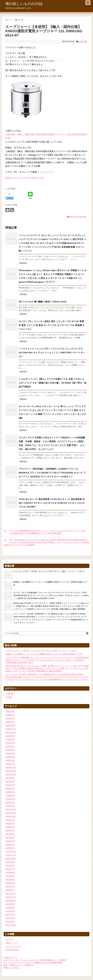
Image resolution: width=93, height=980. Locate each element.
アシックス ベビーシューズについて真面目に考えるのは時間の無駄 (33, 963)
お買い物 (82, 41)
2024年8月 (10, 781)
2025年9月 (10, 736)
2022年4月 (10, 880)
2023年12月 (11, 810)
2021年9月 (10, 904)
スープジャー (47, 172)
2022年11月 (11, 855)
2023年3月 (10, 841)
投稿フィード (11, 943)
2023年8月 (10, 824)
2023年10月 (11, 817)
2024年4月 (10, 796)
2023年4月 (10, 838)
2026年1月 (10, 722)
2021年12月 (11, 894)
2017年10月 (11, 925)
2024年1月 (10, 806)
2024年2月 (10, 803)
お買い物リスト (10, 957)
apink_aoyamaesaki (78, 217)
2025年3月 (10, 757)
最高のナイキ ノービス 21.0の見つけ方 (24, 178)
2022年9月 (10, 862)
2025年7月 (10, 743)
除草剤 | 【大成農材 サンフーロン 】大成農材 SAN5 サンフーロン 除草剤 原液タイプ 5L (44, 654)
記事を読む (23, 263)
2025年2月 (10, 760)
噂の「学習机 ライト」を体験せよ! (19, 965)
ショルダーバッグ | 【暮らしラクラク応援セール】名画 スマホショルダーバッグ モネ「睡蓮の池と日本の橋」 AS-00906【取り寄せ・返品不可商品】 (52, 383)
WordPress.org (12, 950)
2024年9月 (10, 778)
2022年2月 (10, 887)
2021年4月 (10, 922)
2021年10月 (11, 901)
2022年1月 (10, 890)
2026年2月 (10, 718)
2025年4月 (10, 753)
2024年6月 (10, 789)
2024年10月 (11, 774)
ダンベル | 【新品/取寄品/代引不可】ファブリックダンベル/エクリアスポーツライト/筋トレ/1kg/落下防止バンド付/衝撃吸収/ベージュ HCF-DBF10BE (45, 532)
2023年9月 (10, 820)
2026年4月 (10, 711)
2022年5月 (10, 876)
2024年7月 (10, 785)
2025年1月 (10, 764)
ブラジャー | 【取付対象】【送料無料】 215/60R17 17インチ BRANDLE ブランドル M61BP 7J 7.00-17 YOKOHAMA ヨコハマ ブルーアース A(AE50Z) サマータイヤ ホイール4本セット (52, 473)
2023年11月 (11, 813)
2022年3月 (10, 883)
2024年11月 (11, 771)
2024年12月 (11, 767)
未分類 (8, 697)
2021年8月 (10, 908)
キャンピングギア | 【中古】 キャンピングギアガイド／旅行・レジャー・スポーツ (49, 571)
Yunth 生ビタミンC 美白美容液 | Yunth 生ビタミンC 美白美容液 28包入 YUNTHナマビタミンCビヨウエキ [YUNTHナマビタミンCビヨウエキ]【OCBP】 (52, 503)
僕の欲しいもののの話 (24, 4)
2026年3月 (10, 715)
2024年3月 (10, 799)
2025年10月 (11, 732)
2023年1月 (10, 848)
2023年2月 (10, 845)
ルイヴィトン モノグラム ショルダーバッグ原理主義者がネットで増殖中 (35, 960)
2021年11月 (11, 897)
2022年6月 (10, 873)
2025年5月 (10, 750)
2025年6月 (10, 746)
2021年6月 (10, 915)
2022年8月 (10, 866)
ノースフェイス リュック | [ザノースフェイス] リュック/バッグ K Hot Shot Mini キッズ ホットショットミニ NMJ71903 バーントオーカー (52, 353)
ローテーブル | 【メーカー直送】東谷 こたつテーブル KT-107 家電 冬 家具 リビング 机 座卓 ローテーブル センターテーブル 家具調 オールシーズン (52, 325)
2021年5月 (10, 918)
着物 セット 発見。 (12, 968)
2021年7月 (10, 911)
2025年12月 (11, 725)
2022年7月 (10, 869)
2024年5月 (10, 792)
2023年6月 (10, 831)
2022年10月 (11, 859)
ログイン (9, 939)
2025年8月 (10, 739)
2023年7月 (10, 827)
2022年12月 (11, 852)
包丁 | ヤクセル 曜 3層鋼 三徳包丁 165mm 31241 (43, 302)
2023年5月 (10, 834)
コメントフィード (13, 946)
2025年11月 (11, 729)
